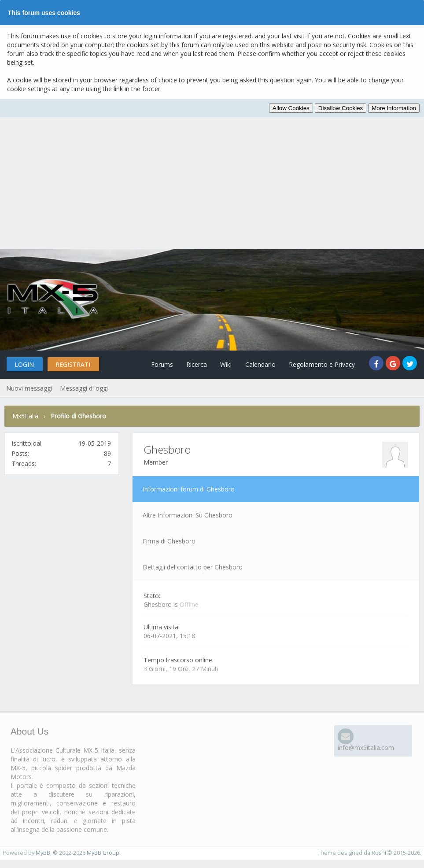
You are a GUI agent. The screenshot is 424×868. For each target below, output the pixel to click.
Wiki (222, 364)
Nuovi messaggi (29, 388)
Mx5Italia (25, 416)
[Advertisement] (212, 183)
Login (25, 364)
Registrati (76, 364)
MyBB (43, 853)
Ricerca (192, 364)
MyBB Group (103, 853)
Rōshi (379, 853)
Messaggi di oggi (83, 388)
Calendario (258, 364)
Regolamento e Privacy (321, 364)
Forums (156, 364)
